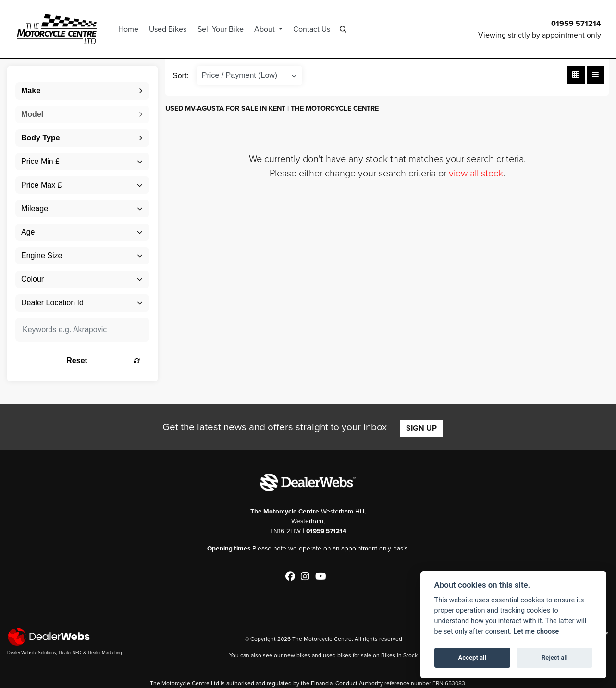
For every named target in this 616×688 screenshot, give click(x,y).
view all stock (476, 173)
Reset (105, 360)
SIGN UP (421, 428)
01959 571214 (576, 24)
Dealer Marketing (105, 653)
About (267, 29)
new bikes (297, 655)
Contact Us (313, 29)
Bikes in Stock (399, 655)
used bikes (337, 655)
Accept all (472, 657)
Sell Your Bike (222, 29)
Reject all (554, 657)
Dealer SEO (70, 653)
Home (130, 29)
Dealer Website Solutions (31, 653)
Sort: (181, 76)
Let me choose (536, 632)
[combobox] (82, 91)
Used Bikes (169, 29)
